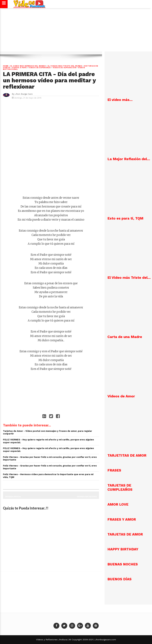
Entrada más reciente (87, 497)
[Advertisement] (76, 31)
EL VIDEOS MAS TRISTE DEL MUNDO (65, 66)
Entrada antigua (13, 497)
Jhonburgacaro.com (105, 640)
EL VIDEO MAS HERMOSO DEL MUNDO (28, 66)
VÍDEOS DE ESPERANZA (40, 68)
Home (6, 66)
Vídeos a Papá (19, 68)
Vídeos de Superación (64, 68)
